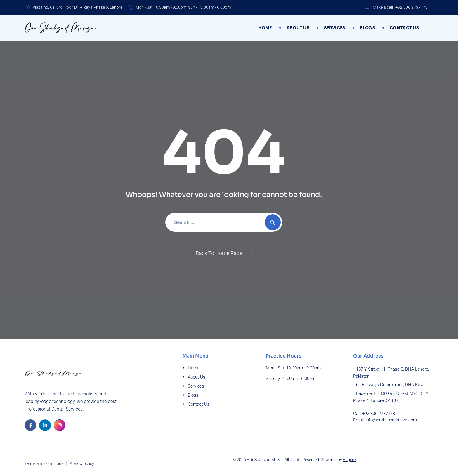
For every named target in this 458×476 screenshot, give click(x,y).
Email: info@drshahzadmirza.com (385, 420)
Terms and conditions (44, 463)
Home (265, 28)
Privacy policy (82, 463)
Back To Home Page (219, 253)
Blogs (368, 28)
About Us (298, 28)
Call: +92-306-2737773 (374, 414)
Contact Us (404, 28)
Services (334, 28)
